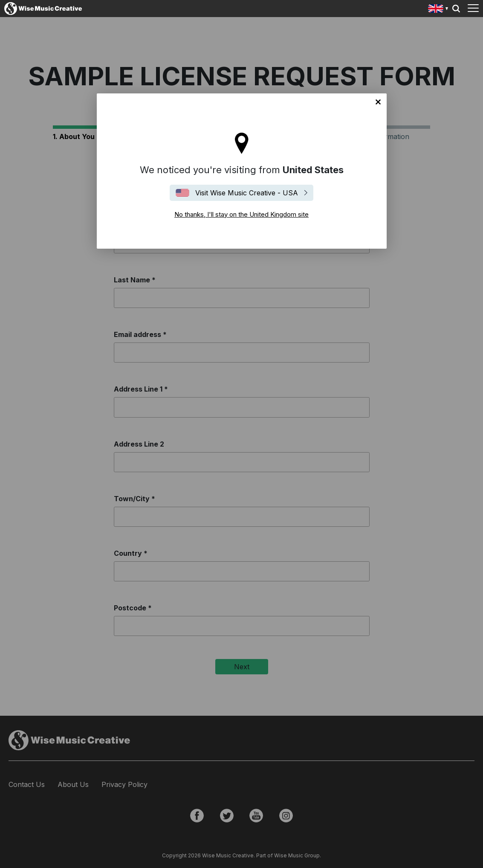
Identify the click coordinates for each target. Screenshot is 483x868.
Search (456, 9)
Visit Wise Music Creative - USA (247, 193)
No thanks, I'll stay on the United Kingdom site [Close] (378, 102)
